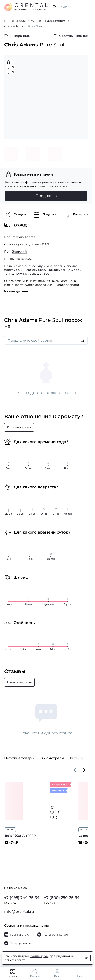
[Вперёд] (84, 770)
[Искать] (82, 340)
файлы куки (39, 956)
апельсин (74, 266)
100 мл (10, 830)
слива (19, 266)
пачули (20, 274)
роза (41, 270)
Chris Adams (25, 237)
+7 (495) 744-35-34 (22, 898)
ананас (30, 266)
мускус (33, 274)
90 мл (84, 830)
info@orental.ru (19, 912)
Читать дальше (16, 291)
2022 (28, 259)
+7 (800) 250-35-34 (62, 898)
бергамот (12, 270)
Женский (19, 251)
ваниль (66, 270)
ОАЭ (45, 244)
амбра (45, 274)
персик (59, 266)
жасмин (53, 270)
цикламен (28, 270)
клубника (45, 266)
